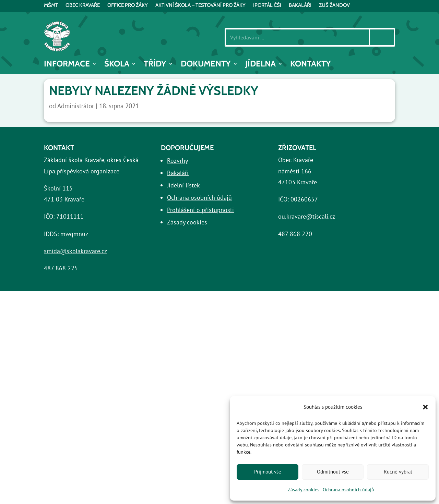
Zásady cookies (304, 490)
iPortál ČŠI (267, 5)
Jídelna (260, 65)
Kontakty (311, 65)
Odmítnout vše (333, 472)
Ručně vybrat (398, 472)
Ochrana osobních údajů (348, 490)
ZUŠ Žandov (334, 5)
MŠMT (51, 5)
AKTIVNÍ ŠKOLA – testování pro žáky (200, 5)
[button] (425, 407)
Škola (117, 65)
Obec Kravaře (83, 5)
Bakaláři (178, 173)
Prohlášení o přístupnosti (200, 210)
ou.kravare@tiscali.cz (307, 216)
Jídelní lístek (183, 185)
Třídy (155, 65)
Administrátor (76, 106)
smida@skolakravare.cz (75, 251)
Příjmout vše (268, 472)
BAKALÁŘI (300, 5)
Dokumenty (206, 65)
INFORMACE (67, 65)
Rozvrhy (177, 161)
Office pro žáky (128, 5)
